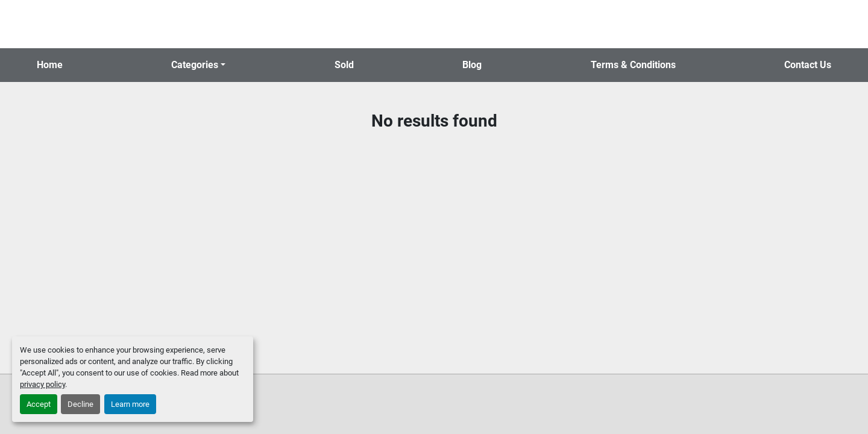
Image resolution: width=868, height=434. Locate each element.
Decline (80, 404)
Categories (195, 65)
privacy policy (42, 384)
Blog (472, 65)
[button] (198, 65)
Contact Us (808, 65)
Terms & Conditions (633, 65)
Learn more (130, 404)
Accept (39, 404)
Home (50, 65)
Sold (344, 65)
